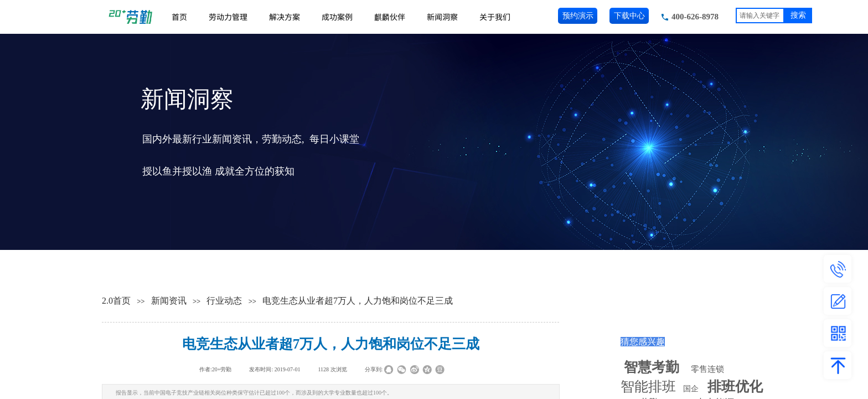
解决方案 (285, 17)
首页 (179, 17)
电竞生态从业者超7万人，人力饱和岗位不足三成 (358, 301)
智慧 (652, 367)
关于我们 (495, 17)
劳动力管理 (228, 17)
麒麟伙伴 (390, 17)
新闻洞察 (442, 17)
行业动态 (224, 301)
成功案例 (337, 17)
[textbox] (760, 16)
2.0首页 (116, 301)
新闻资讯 (169, 301)
